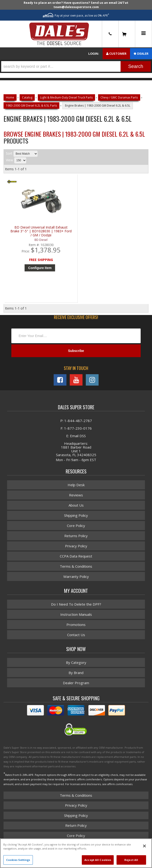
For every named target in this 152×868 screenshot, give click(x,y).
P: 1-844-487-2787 (76, 421)
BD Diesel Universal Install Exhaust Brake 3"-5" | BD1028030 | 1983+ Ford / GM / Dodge (41, 231)
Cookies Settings (18, 860)
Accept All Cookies (98, 860)
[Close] (144, 846)
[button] (76, 66)
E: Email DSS (76, 436)
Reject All (131, 860)
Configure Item (40, 268)
